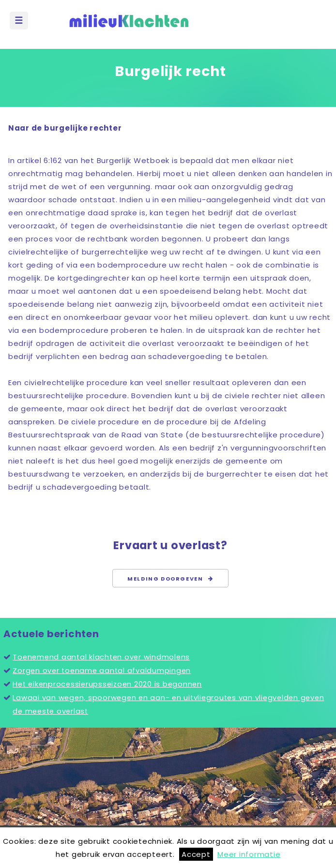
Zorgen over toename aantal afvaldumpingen (102, 671)
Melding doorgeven (170, 579)
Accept (196, 854)
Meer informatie (249, 854)
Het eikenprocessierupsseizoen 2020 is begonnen (107, 684)
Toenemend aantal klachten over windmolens (101, 657)
